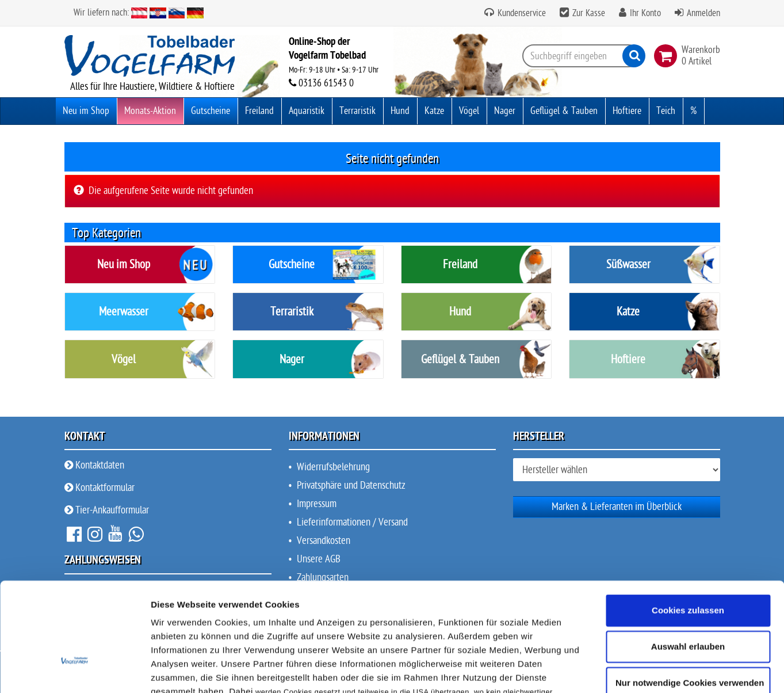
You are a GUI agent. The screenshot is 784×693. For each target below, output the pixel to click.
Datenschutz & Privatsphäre (404, 582)
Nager (505, 111)
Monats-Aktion (150, 111)
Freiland (259, 111)
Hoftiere (627, 111)
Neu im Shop (86, 111)
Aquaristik (307, 111)
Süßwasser (628, 264)
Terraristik (357, 111)
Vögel (469, 111)
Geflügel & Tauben (564, 111)
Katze (434, 111)
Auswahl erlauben (688, 522)
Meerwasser (124, 312)
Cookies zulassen (688, 486)
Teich (666, 111)
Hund (400, 111)
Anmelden (703, 13)
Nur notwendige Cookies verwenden (690, 559)
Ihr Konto (645, 13)
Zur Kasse (589, 13)
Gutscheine (211, 111)
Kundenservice (521, 13)
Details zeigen (612, 629)
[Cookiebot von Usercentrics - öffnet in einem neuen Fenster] (74, 629)
